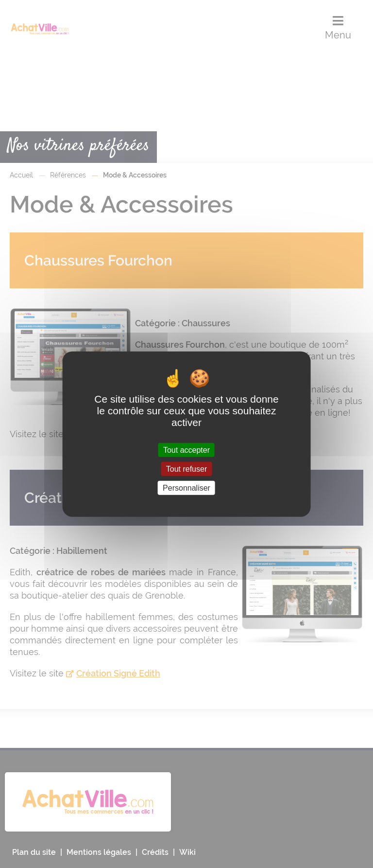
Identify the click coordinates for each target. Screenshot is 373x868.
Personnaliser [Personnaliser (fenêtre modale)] (186, 488)
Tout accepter (186, 450)
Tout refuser (186, 469)
